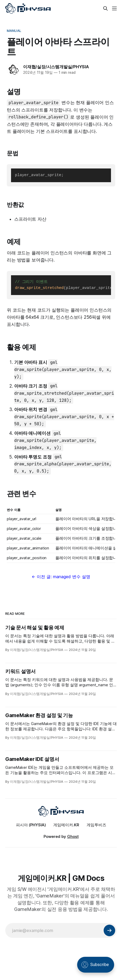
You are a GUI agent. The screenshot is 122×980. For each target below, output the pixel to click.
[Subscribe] (109, 930)
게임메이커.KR (66, 825)
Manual (14, 31)
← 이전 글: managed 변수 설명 (61, 577)
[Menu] (114, 8)
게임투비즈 (96, 825)
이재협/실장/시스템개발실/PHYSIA (56, 67)
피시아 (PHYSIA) (31, 825)
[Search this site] (105, 8)
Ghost (73, 836)
